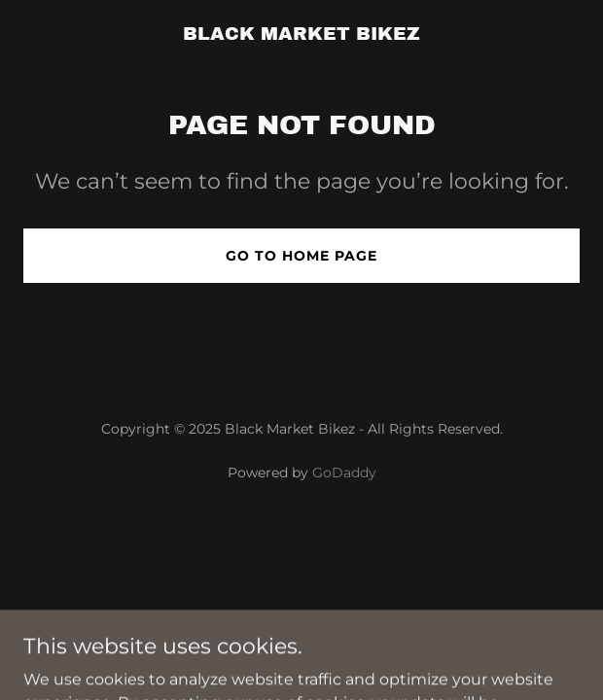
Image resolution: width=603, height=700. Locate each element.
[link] (301, 35)
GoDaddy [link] (344, 472)
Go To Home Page (301, 256)
